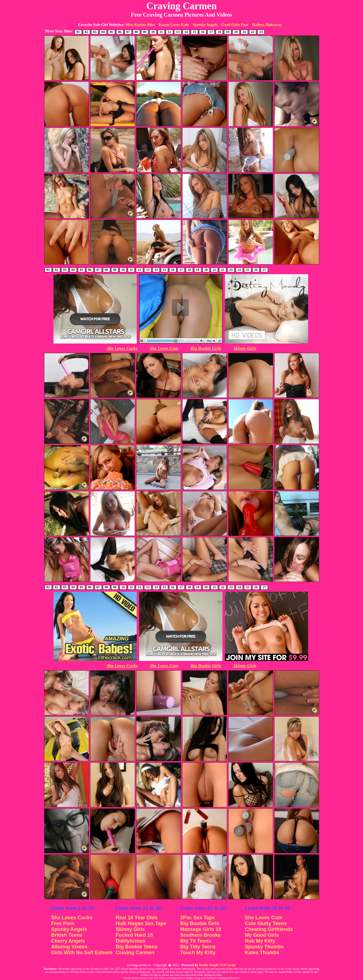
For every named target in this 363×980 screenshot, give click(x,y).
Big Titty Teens (198, 947)
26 (256, 270)
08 (136, 32)
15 (194, 32)
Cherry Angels (68, 941)
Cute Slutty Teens (266, 923)
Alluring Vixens (69, 947)
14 (186, 32)
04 (103, 32)
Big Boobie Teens (137, 947)
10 (153, 32)
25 (248, 270)
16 (203, 32)
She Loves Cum (164, 348)
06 (120, 32)
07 (128, 32)
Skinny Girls (245, 348)
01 (78, 32)
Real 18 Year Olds (137, 918)
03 (95, 32)
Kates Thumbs (262, 953)
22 (253, 32)
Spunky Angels (205, 25)
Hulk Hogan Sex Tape (141, 923)
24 (239, 270)
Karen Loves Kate (174, 25)
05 (111, 32)
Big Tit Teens (196, 941)
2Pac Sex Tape (198, 918)
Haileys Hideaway (267, 25)
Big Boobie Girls (206, 348)
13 (178, 32)
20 (236, 32)
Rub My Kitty (260, 941)
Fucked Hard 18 (134, 935)
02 (87, 32)
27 (264, 270)
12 (169, 32)
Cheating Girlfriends (269, 929)
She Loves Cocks (122, 348)
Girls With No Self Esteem (82, 953)
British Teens (67, 935)
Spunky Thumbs (264, 947)
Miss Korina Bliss (140, 25)
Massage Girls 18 (201, 929)
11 (161, 32)
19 (228, 32)
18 (219, 32)
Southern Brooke (200, 935)
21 (244, 32)
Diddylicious (130, 941)
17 (211, 32)
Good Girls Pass (235, 25)
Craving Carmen (135, 953)
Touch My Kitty (198, 953)
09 (145, 32)
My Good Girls (262, 935)
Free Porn (63, 923)
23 (261, 32)
